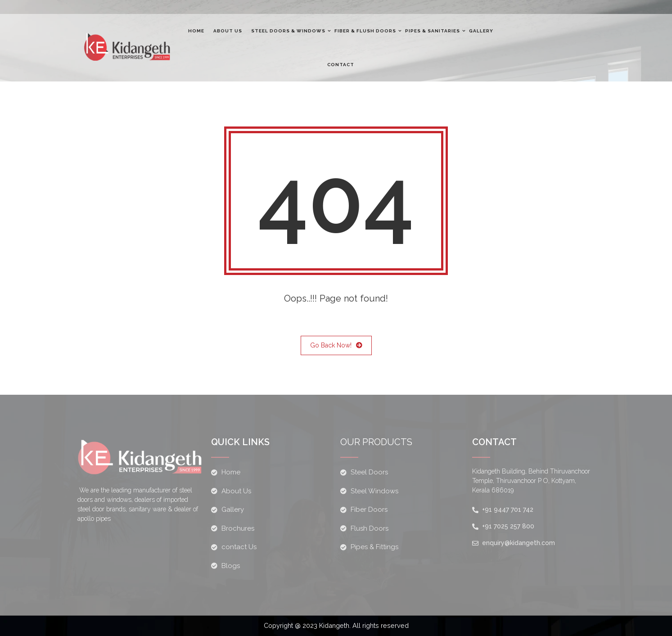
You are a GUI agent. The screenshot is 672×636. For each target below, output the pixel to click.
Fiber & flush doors (365, 31)
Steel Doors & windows (288, 31)
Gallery (481, 31)
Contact (341, 65)
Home (196, 31)
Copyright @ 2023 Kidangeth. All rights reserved (336, 626)
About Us (228, 31)
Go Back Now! (336, 345)
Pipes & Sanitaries (433, 31)
